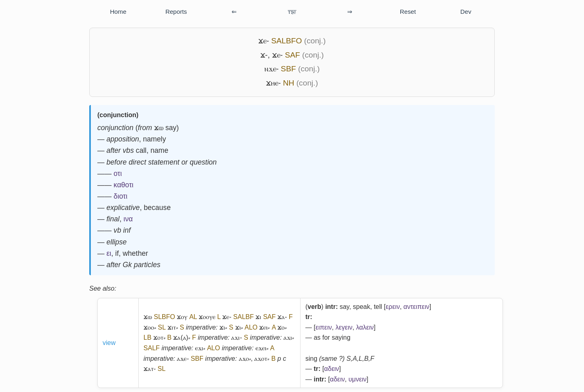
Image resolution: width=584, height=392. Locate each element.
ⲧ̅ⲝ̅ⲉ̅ (292, 12)
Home (118, 12)
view (109, 343)
